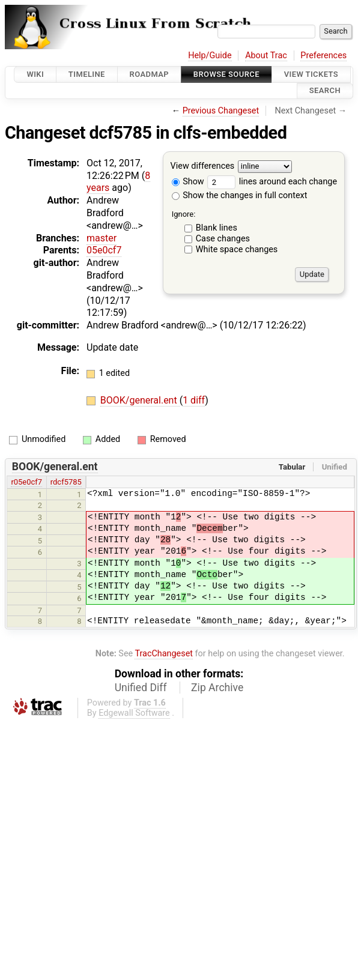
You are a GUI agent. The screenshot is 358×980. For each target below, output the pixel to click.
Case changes (223, 239)
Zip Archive (217, 688)
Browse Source (226, 74)
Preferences (323, 56)
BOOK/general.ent (140, 400)
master (102, 238)
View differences (203, 166)
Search (325, 91)
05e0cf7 (104, 250)
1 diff (194, 400)
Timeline (87, 74)
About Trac (266, 56)
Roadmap (150, 74)
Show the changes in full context (240, 195)
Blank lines (217, 228)
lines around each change (272, 182)
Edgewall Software (134, 713)
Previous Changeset (221, 111)
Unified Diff (141, 688)
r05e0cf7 (26, 482)
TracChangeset (164, 654)
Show (188, 182)
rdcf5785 (66, 482)
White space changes (237, 250)
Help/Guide (210, 56)
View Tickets (311, 74)
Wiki (35, 74)
